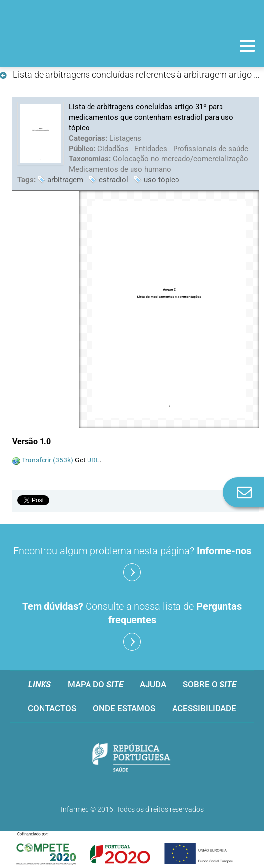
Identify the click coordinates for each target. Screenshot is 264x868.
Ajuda (153, 684)
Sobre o (210, 684)
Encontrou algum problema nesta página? (132, 563)
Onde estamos (124, 708)
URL (93, 460)
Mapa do (95, 684)
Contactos (52, 708)
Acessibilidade (204, 708)
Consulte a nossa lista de (132, 625)
